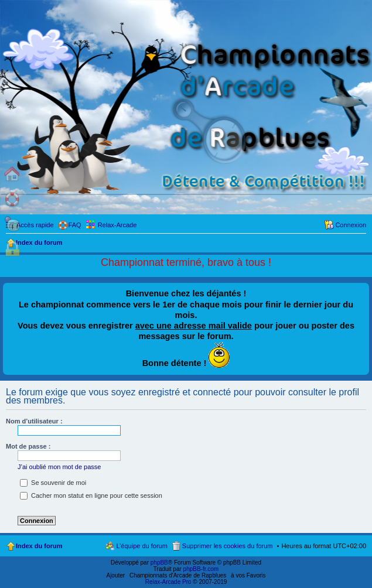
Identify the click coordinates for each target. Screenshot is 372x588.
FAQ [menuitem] (75, 225)
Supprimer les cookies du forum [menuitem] (228, 546)
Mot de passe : (28, 446)
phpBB (159, 563)
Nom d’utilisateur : (34, 421)
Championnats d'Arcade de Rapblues (178, 575)
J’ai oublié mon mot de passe (59, 467)
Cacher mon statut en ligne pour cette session (91, 495)
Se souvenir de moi (53, 483)
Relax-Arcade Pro (168, 582)
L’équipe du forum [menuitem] (141, 546)
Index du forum (39, 546)
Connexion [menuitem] (351, 225)
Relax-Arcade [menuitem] (117, 225)
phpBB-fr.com (201, 569)
